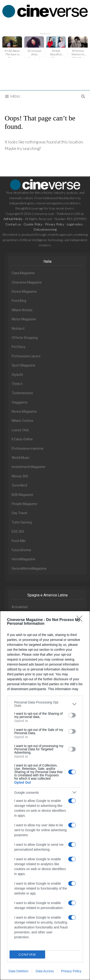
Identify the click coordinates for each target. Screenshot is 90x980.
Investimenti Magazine (29, 467)
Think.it (17, 384)
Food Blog (19, 301)
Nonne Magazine (24, 411)
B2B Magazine (22, 495)
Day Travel (19, 513)
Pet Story (19, 347)
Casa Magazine (23, 273)
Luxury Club (20, 430)
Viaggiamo (20, 402)
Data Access (45, 971)
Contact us (13, 224)
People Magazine (25, 504)
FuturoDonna (21, 550)
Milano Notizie (22, 310)
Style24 (17, 375)
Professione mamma (27, 449)
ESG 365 (18, 531)
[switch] (72, 715)
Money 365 (20, 476)
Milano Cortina (22, 421)
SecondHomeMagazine (29, 569)
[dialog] (45, 795)
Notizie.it (18, 329)
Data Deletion (19, 971)
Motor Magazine (24, 319)
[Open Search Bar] (83, 96)
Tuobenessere (22, 393)
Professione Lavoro (26, 356)
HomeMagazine (23, 559)
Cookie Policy (33, 224)
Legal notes (75, 224)
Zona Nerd (19, 485)
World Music (21, 458)
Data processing (45, 229)
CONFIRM (27, 955)
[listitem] (45, 704)
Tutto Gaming (22, 522)
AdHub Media (13, 219)
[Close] (81, 620)
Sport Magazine (23, 365)
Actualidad (20, 607)
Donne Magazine (24, 292)
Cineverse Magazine (27, 282)
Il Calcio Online (22, 439)
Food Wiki (19, 541)
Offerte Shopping (25, 338)
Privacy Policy (71, 971)
